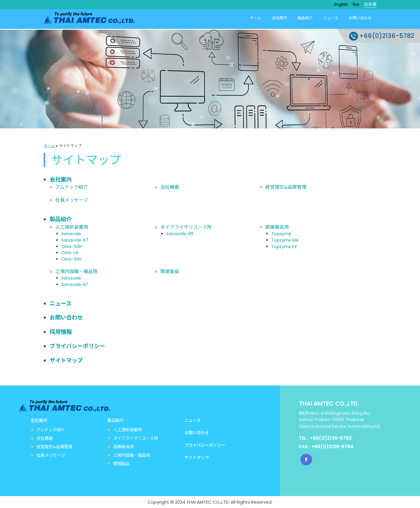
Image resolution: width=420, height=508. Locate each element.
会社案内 (280, 18)
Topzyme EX (284, 246)
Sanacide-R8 (180, 233)
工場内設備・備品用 (76, 271)
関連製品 (170, 271)
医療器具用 (277, 227)
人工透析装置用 (72, 227)
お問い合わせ (360, 18)
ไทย (356, 4)
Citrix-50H (72, 246)
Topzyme (281, 233)
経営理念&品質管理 (286, 187)
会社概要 (170, 187)
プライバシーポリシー (77, 346)
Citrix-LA (70, 252)
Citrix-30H (71, 259)
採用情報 (61, 331)
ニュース (331, 18)
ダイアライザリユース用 (186, 227)
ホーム (256, 18)
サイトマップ (66, 360)
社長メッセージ (72, 199)
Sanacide (71, 233)
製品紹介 (305, 18)
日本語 (370, 4)
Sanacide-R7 (75, 240)
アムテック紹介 (72, 187)
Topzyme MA (285, 240)
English (341, 4)
